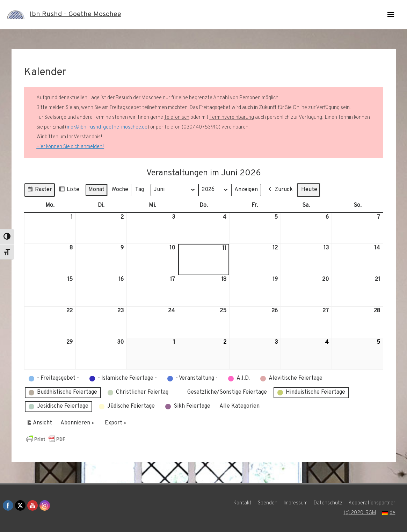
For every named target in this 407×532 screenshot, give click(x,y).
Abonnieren (78, 423)
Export (116, 423)
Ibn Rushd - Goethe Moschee (75, 15)
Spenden (268, 503)
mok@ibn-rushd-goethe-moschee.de (107, 127)
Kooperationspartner (373, 503)
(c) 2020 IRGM (360, 513)
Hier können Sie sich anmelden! (70, 147)
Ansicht (40, 424)
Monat (96, 190)
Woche (120, 190)
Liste (69, 191)
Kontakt (242, 503)
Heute (310, 190)
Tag (140, 190)
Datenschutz (329, 503)
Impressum (296, 503)
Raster (39, 191)
